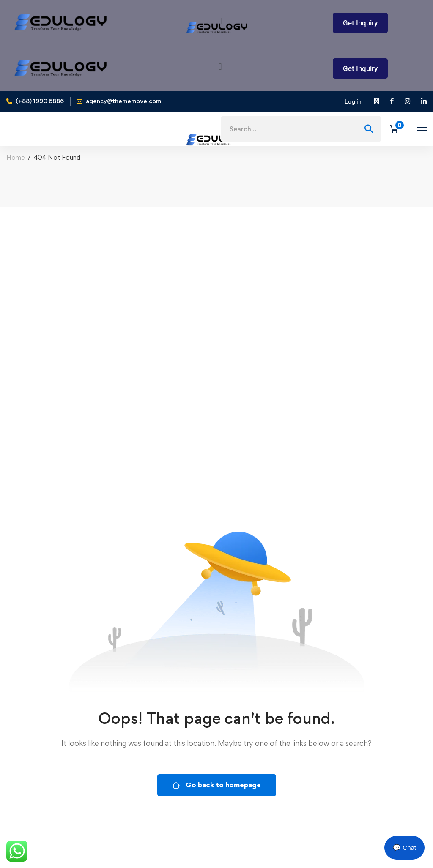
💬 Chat (404, 848)
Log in (353, 101)
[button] (220, 66)
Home (15, 157)
